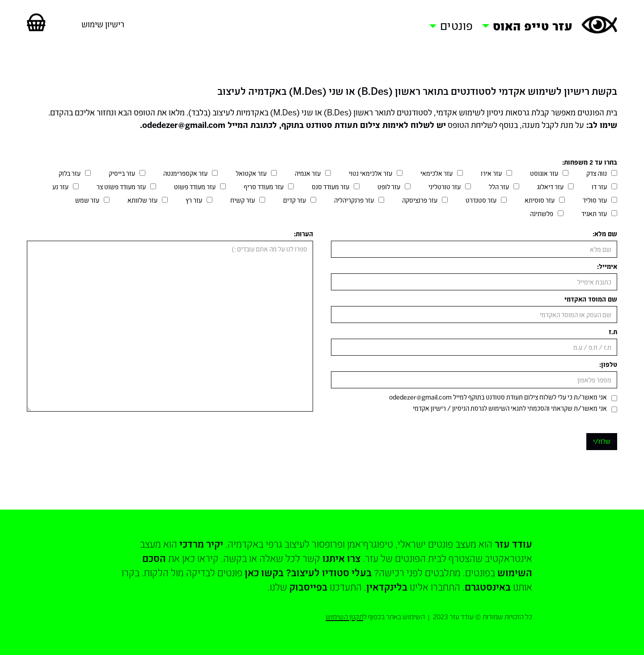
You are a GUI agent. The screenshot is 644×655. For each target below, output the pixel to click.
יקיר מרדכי (201, 544)
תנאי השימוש (505, 408)
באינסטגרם (488, 587)
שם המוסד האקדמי (591, 299)
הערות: (303, 234)
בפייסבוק (308, 587)
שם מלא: (605, 234)
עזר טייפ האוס (533, 26)
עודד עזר (513, 544)
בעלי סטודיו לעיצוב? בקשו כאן (308, 572)
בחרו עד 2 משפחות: (590, 162)
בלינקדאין (387, 587)
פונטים (457, 25)
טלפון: (608, 364)
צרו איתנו (341, 558)
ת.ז (613, 332)
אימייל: (607, 266)
